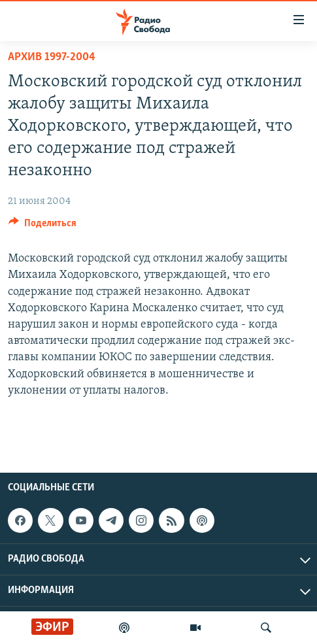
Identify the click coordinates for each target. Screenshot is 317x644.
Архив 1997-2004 (52, 57)
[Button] (42, 226)
